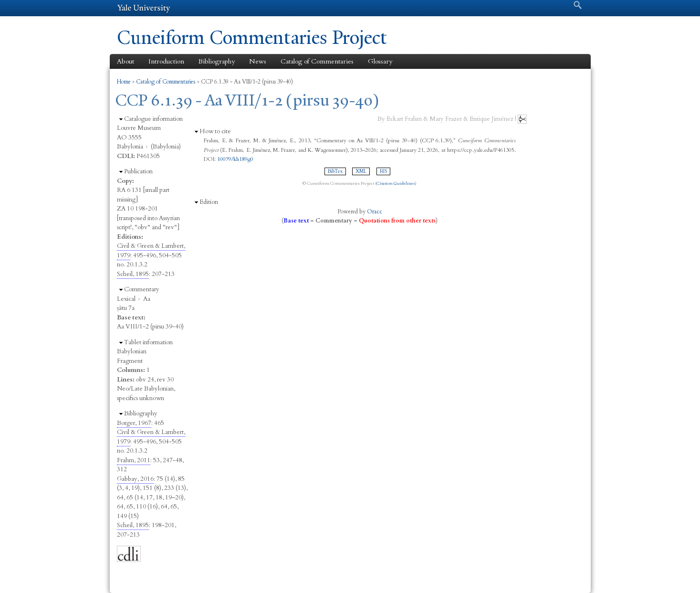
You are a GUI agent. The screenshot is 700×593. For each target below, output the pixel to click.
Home (124, 82)
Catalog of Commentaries (317, 61)
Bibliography (217, 61)
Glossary (380, 61)
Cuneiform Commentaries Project (252, 37)
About (125, 61)
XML (361, 171)
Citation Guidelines (396, 183)
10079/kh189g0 (235, 159)
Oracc (375, 212)
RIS (383, 171)
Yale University (144, 8)
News (258, 61)
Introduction (166, 61)
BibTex (335, 171)
